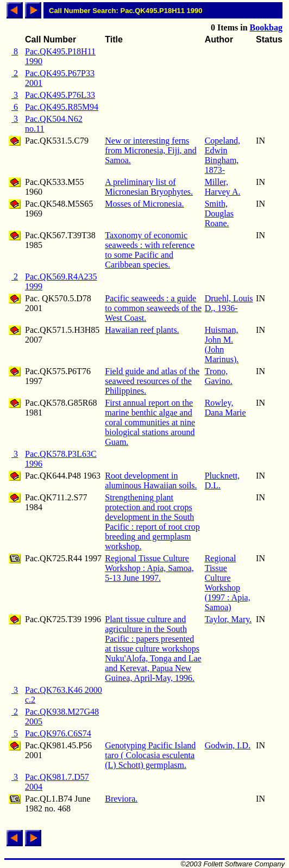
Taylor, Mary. (228, 619)
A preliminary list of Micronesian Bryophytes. (149, 187)
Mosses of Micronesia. (144, 204)
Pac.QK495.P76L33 (60, 95)
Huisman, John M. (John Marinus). (222, 345)
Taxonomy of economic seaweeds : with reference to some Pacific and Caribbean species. (150, 250)
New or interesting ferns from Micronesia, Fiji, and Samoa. (150, 150)
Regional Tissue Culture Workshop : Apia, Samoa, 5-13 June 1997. (149, 568)
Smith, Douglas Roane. (219, 213)
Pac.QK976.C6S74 (58, 733)
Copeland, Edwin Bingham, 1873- (222, 155)
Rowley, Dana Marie (225, 408)
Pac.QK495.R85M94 (62, 107)
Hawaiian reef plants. (142, 330)
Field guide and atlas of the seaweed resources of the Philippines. (152, 381)
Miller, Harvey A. (223, 187)
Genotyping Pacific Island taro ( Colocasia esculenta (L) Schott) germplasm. (150, 755)
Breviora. (121, 799)
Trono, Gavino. (219, 376)
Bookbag (266, 27)
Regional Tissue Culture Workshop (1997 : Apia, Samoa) (228, 583)
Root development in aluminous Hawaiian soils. (151, 480)
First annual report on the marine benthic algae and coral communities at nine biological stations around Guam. (150, 422)
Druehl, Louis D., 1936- (229, 303)
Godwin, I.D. (228, 745)
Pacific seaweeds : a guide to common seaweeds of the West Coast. (153, 308)
